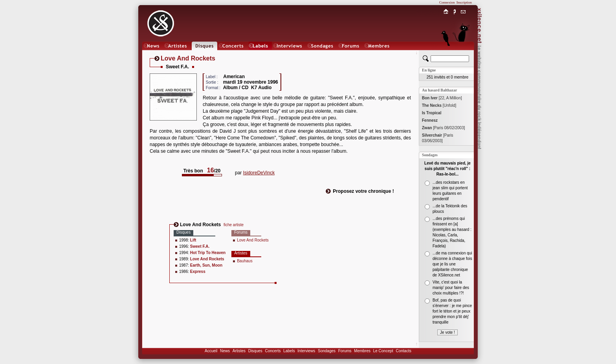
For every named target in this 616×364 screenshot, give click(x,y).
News (225, 351)
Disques (255, 351)
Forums (345, 351)
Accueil (211, 351)
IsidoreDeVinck (259, 173)
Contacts (403, 351)
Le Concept (383, 351)
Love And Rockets (253, 240)
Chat (463, 54)
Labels (289, 351)
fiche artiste (234, 225)
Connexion (447, 2)
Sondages (327, 351)
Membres (362, 351)
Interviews (306, 351)
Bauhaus (245, 261)
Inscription (464, 2)
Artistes (239, 351)
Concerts (273, 351)
